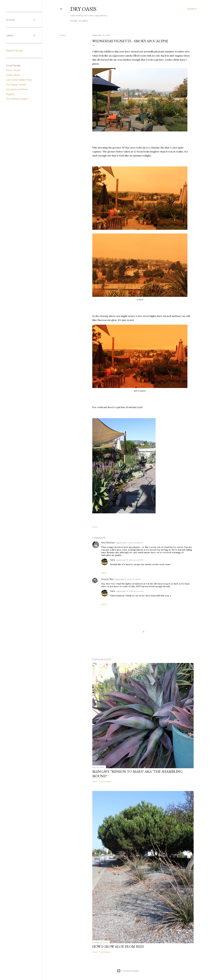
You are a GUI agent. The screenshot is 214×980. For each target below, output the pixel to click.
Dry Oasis (83, 9)
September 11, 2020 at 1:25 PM (128, 579)
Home (74, 21)
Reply (104, 573)
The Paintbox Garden (17, 99)
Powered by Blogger (128, 971)
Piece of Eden (13, 70)
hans (113, 560)
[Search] (192, 9)
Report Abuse (14, 51)
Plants (83, 21)
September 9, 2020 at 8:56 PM (129, 543)
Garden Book (13, 75)
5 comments (105, 952)
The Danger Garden (16, 85)
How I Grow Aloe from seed (118, 946)
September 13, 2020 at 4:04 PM (130, 591)
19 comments (105, 782)
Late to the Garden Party (19, 80)
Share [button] (63, 35)
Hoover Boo (108, 579)
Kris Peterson (108, 543)
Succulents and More (17, 89)
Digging (10, 94)
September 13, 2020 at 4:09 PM (130, 560)
